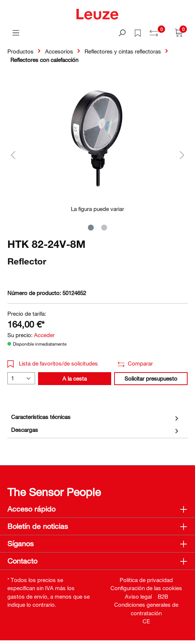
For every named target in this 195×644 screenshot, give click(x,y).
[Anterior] (13, 155)
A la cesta (75, 378)
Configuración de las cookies (146, 588)
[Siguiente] (182, 155)
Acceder (44, 335)
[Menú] (16, 32)
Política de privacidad (146, 580)
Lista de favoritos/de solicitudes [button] (53, 363)
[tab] (96, 417)
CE (146, 621)
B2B (163, 596)
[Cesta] (179, 32)
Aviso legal (138, 596)
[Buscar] (122, 32)
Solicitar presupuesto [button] (151, 378)
